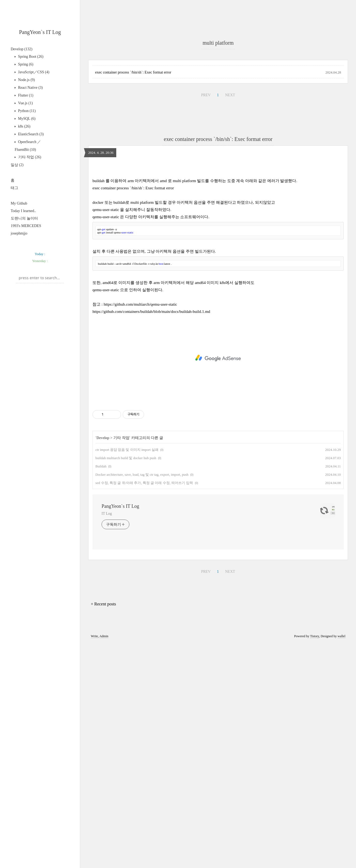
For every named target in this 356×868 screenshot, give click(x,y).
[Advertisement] (218, 92)
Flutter (25, 95)
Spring (25, 64)
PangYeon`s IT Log (40, 32)
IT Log (107, 663)
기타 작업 (29, 157)
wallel (341, 786)
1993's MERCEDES (26, 226)
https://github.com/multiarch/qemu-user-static (140, 454)
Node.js (26, 80)
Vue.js (25, 103)
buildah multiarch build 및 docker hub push (126, 608)
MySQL (26, 119)
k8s (24, 126)
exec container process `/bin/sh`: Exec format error (133, 147)
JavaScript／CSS (33, 72)
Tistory (314, 786)
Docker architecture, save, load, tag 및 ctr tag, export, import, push (142, 624)
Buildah (101, 616)
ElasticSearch (30, 134)
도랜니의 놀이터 (24, 218)
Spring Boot (30, 57)
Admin (104, 786)
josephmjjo (19, 233)
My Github (19, 203)
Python (26, 111)
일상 (17, 165)
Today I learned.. (23, 211)
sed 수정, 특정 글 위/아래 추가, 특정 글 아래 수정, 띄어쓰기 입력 (144, 633)
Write (94, 786)
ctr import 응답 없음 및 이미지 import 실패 (127, 599)
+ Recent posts (103, 754)
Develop (22, 49)
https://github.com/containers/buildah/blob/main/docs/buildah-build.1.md (151, 461)
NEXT (230, 170)
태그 (14, 188)
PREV (206, 170)
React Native (30, 88)
